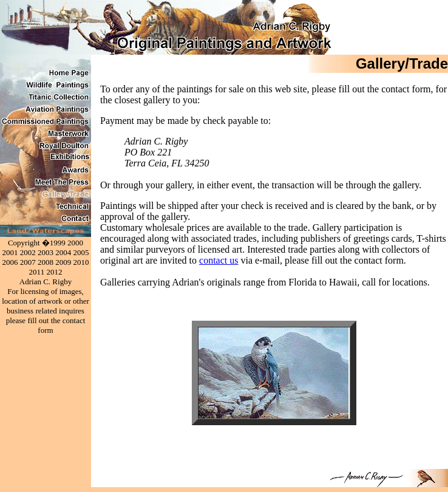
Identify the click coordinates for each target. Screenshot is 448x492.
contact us (219, 260)
